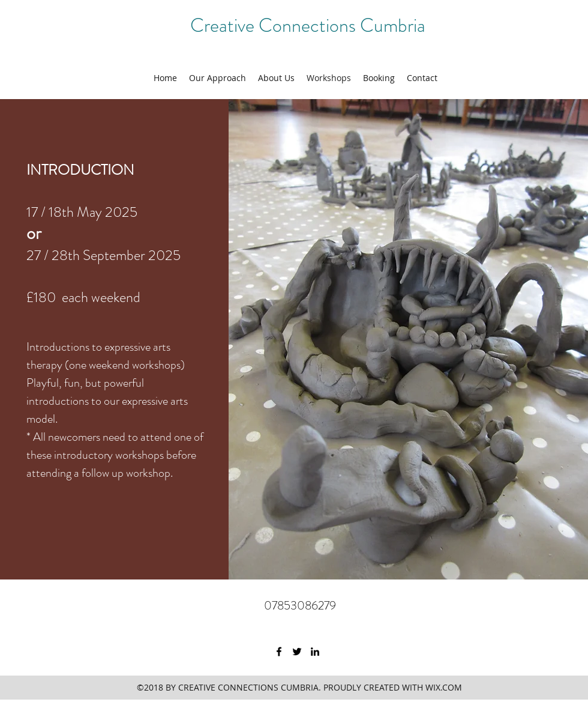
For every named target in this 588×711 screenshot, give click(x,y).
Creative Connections (275, 25)
